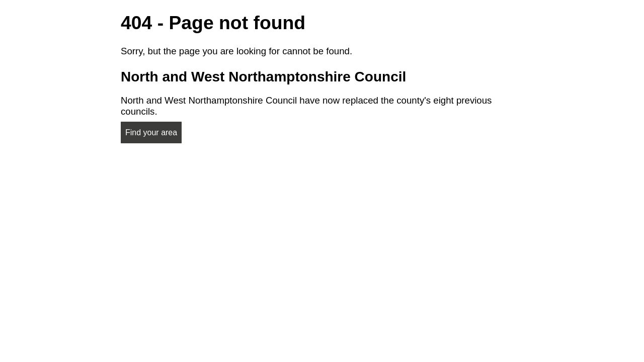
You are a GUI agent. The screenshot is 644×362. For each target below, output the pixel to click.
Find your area (151, 132)
